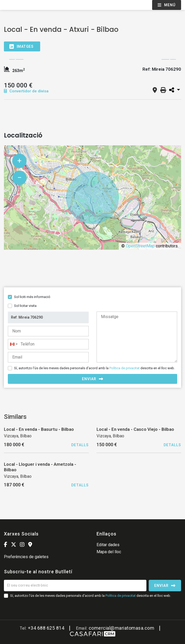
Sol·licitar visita (25, 306)
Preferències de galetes (26, 557)
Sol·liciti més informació (32, 297)
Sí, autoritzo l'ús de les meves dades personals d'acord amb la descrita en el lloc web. (94, 368)
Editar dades (108, 545)
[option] (92, 59)
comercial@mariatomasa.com (122, 628)
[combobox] (14, 344)
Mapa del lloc (109, 552)
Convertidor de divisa (26, 91)
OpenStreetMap (140, 246)
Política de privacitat (124, 368)
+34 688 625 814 (46, 628)
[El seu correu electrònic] (75, 586)
